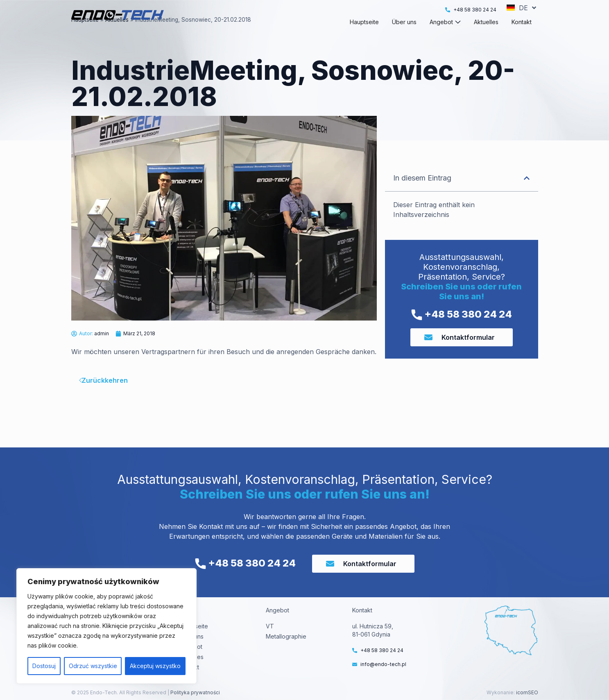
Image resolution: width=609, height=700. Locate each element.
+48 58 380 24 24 (462, 329)
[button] (527, 193)
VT (270, 626)
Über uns (191, 636)
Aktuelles (117, 34)
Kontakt (189, 667)
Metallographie (286, 636)
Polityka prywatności (195, 692)
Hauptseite (85, 34)
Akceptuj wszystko (155, 666)
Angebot (191, 647)
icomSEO (527, 692)
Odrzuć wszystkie (93, 666)
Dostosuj (44, 666)
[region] (106, 626)
